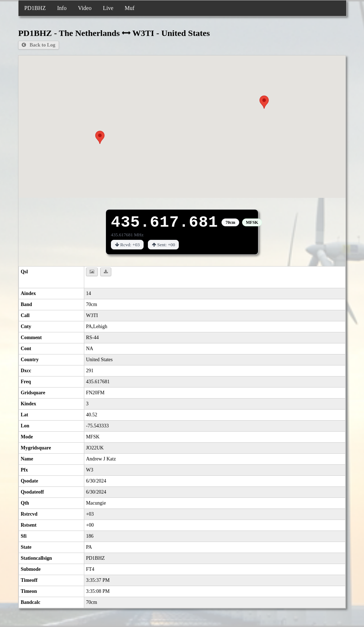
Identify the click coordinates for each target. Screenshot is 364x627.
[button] (100, 137)
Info (62, 8)
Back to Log (38, 45)
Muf (130, 8)
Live (108, 8)
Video (85, 8)
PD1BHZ (35, 8)
